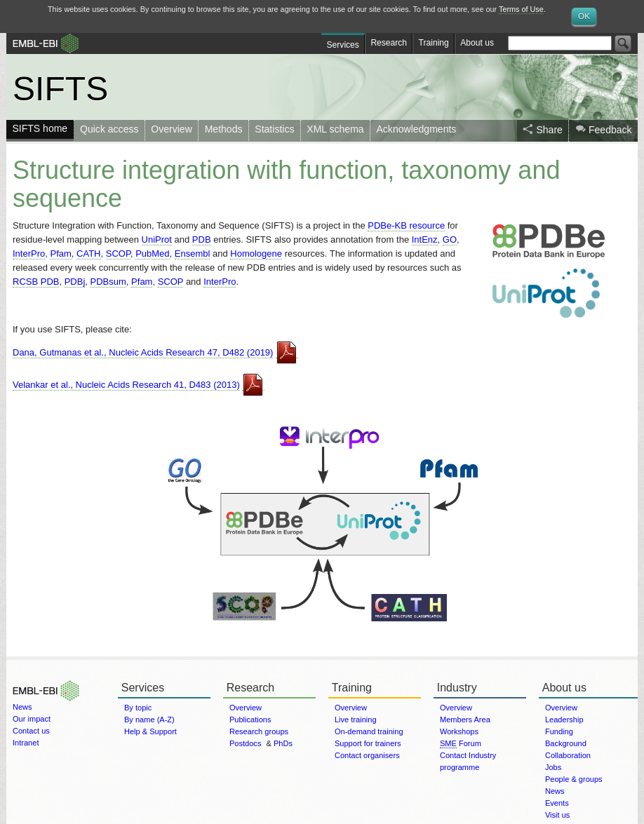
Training (434, 43)
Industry (457, 688)
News (22, 707)
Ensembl (193, 254)
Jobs (553, 767)
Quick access (109, 129)
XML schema (335, 129)
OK (584, 16)
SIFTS (60, 88)
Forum (461, 744)
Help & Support (150, 731)
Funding (559, 731)
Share (549, 130)
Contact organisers (367, 755)
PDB (202, 239)
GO (450, 239)
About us (477, 43)
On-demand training (369, 731)
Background (566, 743)
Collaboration (568, 755)
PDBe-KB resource (406, 225)
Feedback (610, 130)
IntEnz (425, 239)
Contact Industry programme (468, 761)
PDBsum (108, 282)
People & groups (574, 779)
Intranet (26, 743)
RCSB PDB (36, 282)
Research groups (259, 731)
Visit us (557, 815)
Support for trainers (368, 743)
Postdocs (245, 743)
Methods (224, 129)
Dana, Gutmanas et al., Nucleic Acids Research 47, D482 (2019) (143, 352)
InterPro (29, 254)
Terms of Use (521, 9)
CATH (88, 254)
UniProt (157, 239)
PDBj (75, 282)
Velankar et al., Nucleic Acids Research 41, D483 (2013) (126, 385)
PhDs (283, 743)
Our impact (32, 719)
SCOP (118, 254)
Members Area (465, 720)
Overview (171, 129)
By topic (138, 708)
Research (389, 43)
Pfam (60, 254)
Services (343, 45)
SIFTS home (40, 128)
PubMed (152, 254)
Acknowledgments (417, 129)
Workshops (459, 731)
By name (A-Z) (149, 720)
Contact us (31, 731)
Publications (250, 720)
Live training (356, 720)
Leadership (564, 720)
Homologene (256, 254)
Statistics (274, 129)
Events (557, 803)
